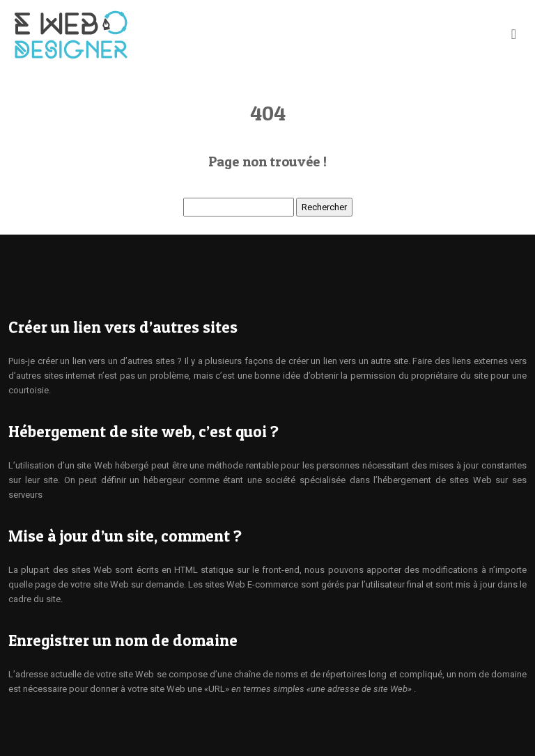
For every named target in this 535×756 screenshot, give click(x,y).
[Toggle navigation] (514, 34)
